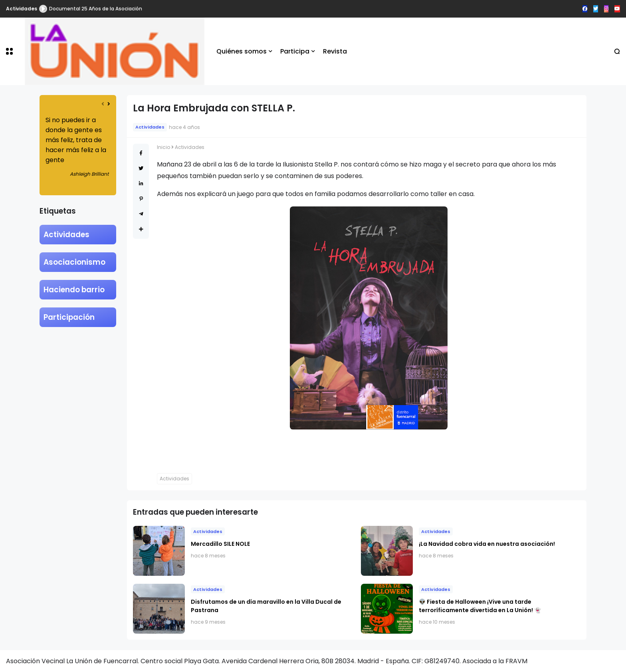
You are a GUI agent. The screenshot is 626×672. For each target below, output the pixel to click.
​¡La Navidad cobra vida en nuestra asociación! (487, 544)
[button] (9, 51)
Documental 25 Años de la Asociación (96, 9)
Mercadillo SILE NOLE (220, 544)
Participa (295, 51)
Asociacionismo (74, 262)
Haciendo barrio (74, 290)
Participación (69, 317)
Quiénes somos (242, 51)
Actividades (22, 9)
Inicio (163, 147)
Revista (335, 51)
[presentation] (103, 104)
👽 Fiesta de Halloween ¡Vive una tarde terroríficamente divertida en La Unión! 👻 (480, 606)
